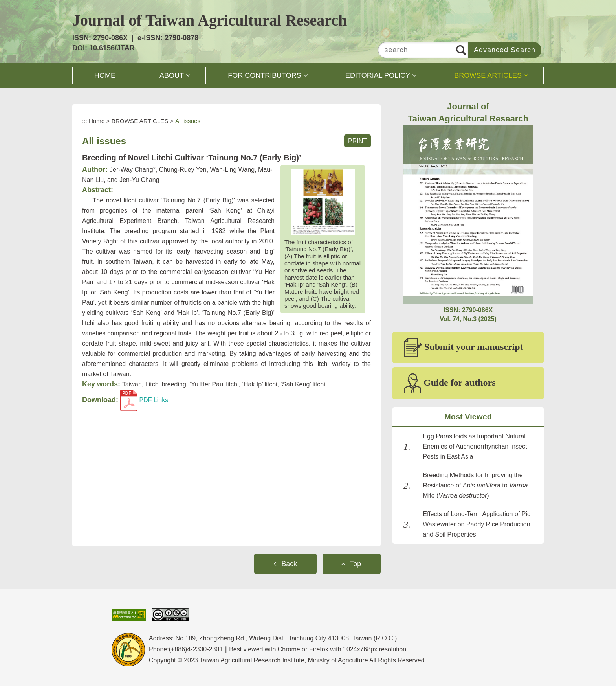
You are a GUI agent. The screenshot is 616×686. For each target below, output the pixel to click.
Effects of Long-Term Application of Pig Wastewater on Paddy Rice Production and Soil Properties (477, 524)
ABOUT (172, 75)
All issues (188, 121)
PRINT (357, 141)
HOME (105, 75)
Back (289, 564)
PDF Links (144, 400)
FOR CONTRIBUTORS (265, 75)
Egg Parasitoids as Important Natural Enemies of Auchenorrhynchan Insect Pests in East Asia (475, 446)
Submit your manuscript (464, 348)
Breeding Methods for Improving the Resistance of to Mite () (475, 485)
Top (356, 564)
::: (85, 121)
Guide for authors (450, 383)
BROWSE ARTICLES (488, 75)
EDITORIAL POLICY (378, 75)
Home (97, 121)
